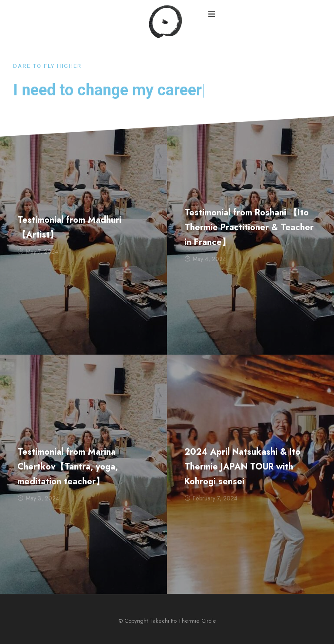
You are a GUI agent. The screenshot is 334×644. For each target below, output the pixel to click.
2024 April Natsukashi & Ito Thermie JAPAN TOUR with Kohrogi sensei (242, 467)
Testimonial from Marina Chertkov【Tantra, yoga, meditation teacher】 (68, 467)
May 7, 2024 (38, 252)
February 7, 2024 (211, 498)
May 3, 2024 (38, 498)
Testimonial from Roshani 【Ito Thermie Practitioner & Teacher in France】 (249, 227)
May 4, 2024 (205, 259)
